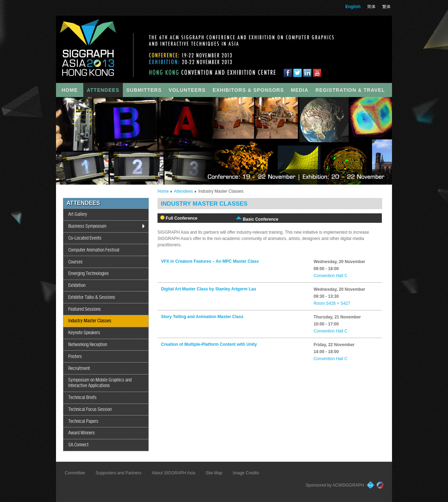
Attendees (183, 191)
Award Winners (82, 433)
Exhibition (77, 286)
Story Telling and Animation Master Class (202, 317)
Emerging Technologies (89, 274)
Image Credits (246, 473)
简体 (371, 7)
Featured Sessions (85, 309)
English (353, 7)
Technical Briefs (82, 398)
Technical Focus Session (90, 410)
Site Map (214, 473)
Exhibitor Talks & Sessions (92, 297)
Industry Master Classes (90, 321)
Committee (75, 473)
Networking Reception (88, 345)
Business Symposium (87, 226)
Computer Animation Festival (94, 250)
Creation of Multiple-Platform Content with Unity (209, 344)
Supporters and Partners (118, 473)
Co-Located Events (85, 238)
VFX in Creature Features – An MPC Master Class (210, 261)
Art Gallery (78, 214)
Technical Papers (83, 421)
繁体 (386, 7)
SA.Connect (78, 445)
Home (163, 191)
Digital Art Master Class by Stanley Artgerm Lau (209, 289)
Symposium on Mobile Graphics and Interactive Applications (100, 383)
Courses (75, 262)
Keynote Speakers (84, 333)
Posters (75, 357)
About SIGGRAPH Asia (174, 473)
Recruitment (79, 369)
